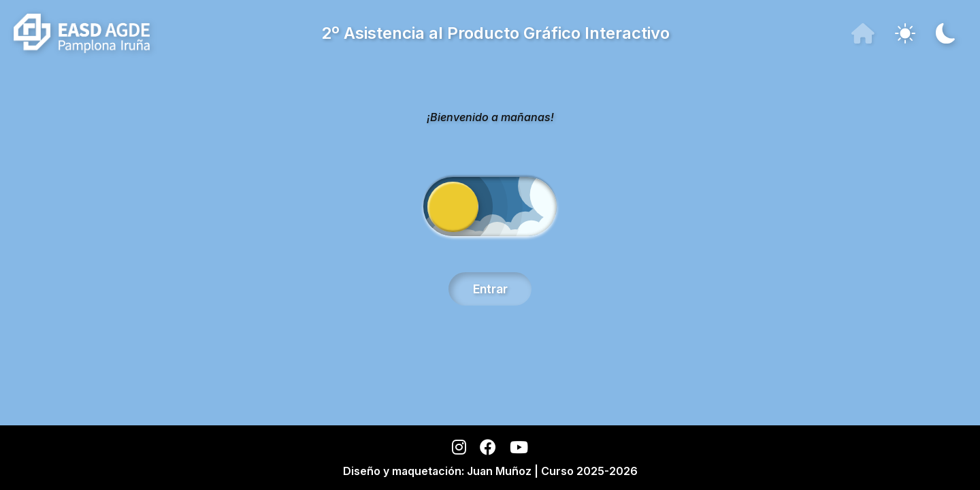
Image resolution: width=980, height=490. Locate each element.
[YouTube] (519, 450)
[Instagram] (459, 450)
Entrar (490, 289)
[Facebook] (488, 450)
